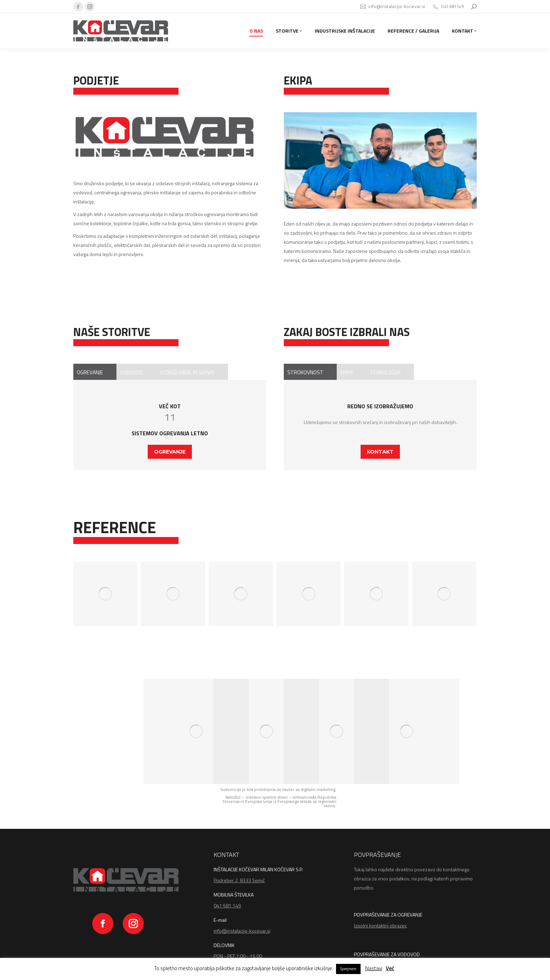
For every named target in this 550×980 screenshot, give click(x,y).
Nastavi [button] (374, 968)
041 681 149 (448, 7)
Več (390, 968)
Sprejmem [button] (348, 969)
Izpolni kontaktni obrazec (380, 925)
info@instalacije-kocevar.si (392, 7)
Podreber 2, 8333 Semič (239, 880)
